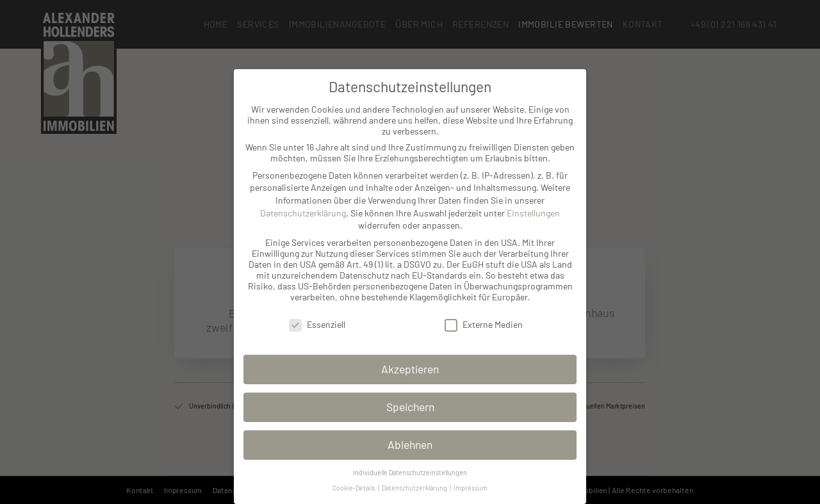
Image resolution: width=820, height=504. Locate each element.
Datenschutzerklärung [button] (415, 488)
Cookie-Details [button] (355, 488)
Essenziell (317, 324)
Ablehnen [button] (410, 444)
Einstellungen (533, 213)
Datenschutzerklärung (303, 213)
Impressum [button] (471, 488)
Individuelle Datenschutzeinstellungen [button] (410, 472)
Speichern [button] (410, 407)
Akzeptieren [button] (410, 369)
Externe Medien (484, 324)
